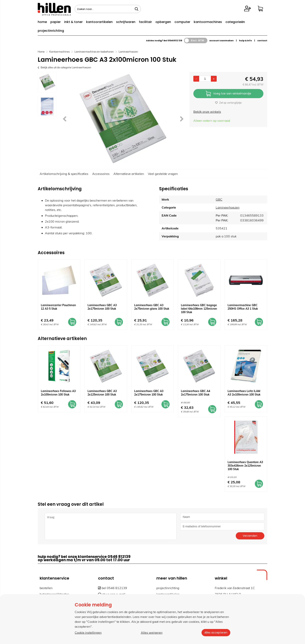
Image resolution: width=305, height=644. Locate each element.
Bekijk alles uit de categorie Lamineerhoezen (64, 67)
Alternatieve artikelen (129, 174)
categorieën (235, 22)
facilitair (145, 22)
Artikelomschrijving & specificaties (64, 174)
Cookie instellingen (88, 633)
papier (56, 22)
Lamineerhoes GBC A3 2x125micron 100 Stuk (102, 393)
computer (182, 22)
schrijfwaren (126, 22)
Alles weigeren (151, 633)
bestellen (46, 588)
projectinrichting (51, 31)
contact (262, 41)
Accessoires (101, 174)
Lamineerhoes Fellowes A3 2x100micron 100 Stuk (58, 393)
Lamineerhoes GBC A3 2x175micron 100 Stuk (102, 307)
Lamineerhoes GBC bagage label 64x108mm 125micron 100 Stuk (199, 309)
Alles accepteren (216, 633)
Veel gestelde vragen (163, 174)
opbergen (163, 22)
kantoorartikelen (99, 22)
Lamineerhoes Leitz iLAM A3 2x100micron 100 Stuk (244, 393)
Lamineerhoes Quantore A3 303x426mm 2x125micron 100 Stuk (245, 466)
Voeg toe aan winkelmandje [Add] (228, 94)
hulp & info (245, 41)
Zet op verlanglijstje (228, 103)
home (42, 22)
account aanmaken (221, 41)
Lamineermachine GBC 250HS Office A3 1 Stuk (243, 307)
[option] (47, 82)
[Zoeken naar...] (137, 9)
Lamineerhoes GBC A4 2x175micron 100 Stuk (195, 393)
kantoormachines (208, 22)
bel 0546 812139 (113, 588)
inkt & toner (73, 22)
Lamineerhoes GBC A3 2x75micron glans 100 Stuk (152, 307)
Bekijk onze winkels (207, 112)
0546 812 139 (175, 41)
